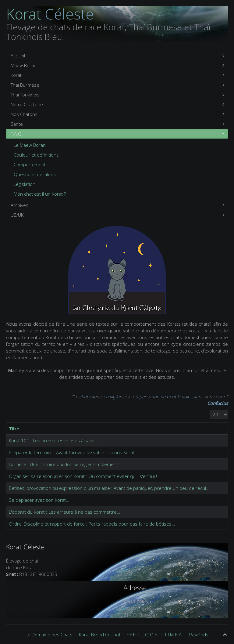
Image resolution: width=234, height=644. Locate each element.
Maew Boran (24, 65)
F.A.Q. (17, 134)
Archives (19, 205)
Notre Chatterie (27, 104)
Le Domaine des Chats (49, 635)
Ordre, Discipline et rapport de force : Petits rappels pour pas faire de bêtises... (92, 524)
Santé (17, 124)
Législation (25, 184)
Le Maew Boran (30, 145)
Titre (14, 429)
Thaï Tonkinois (25, 95)
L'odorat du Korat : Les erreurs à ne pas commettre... (65, 512)
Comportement (30, 165)
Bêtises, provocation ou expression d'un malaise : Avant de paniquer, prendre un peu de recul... (109, 488)
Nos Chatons (24, 114)
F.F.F (131, 635)
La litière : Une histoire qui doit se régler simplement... (65, 464)
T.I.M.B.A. (174, 635)
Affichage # (210, 410)
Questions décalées (35, 174)
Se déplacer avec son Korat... (39, 500)
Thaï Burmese (25, 85)
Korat (16, 75)
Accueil (18, 56)
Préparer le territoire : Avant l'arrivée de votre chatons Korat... (73, 452)
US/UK (17, 215)
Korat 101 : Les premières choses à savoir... (55, 440)
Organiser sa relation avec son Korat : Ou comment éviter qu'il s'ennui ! (83, 476)
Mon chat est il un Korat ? (40, 194)
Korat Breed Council (99, 635)
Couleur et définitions (36, 155)
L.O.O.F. (150, 635)
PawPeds (199, 635)
